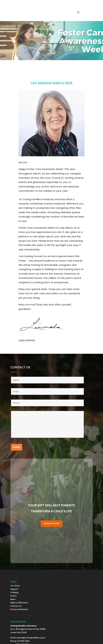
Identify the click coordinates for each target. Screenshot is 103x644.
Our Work (15, 586)
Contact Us (16, 606)
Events (13, 596)
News (13, 599)
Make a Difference (19, 603)
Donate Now (51, 523)
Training (14, 592)
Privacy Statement (19, 609)
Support (15, 589)
